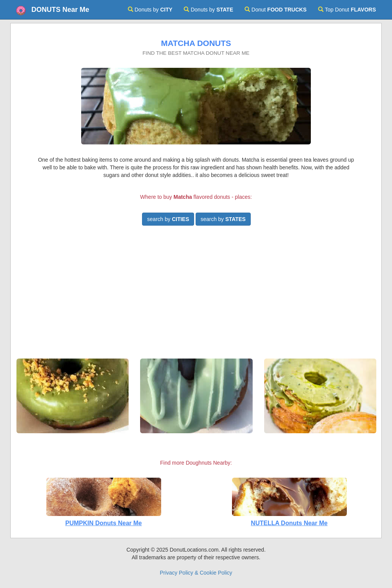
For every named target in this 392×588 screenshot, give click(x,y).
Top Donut (347, 10)
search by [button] (168, 219)
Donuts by (150, 10)
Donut (276, 10)
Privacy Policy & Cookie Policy (196, 573)
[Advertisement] (196, 295)
